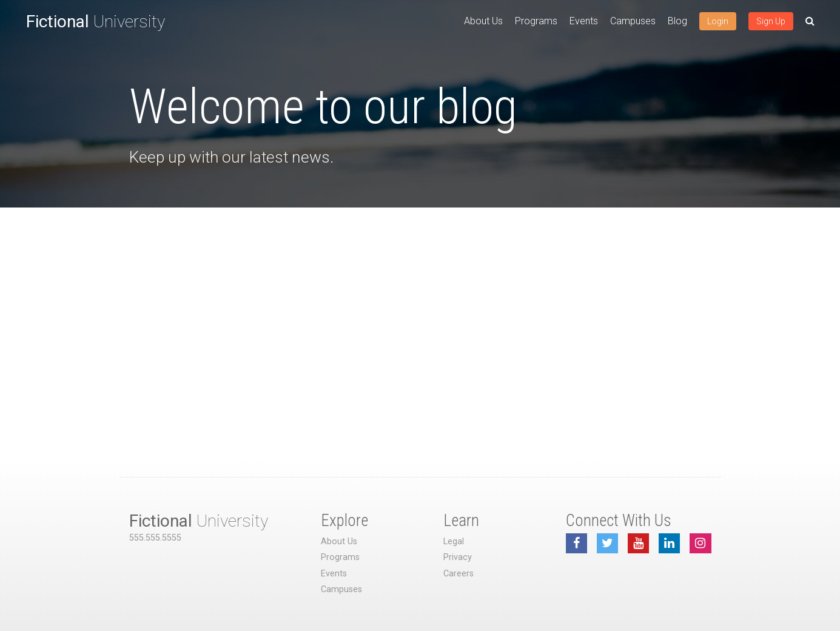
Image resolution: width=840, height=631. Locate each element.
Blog (677, 21)
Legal (454, 542)
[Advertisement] (420, 299)
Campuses (633, 21)
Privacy (458, 557)
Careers (459, 574)
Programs (536, 21)
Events (584, 21)
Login (718, 21)
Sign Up (771, 21)
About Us (483, 21)
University (96, 22)
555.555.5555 (155, 538)
